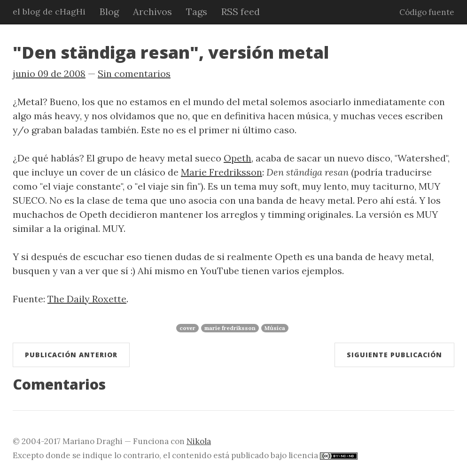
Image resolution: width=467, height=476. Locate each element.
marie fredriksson (230, 328)
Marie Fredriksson (222, 172)
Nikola (199, 441)
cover (187, 328)
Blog (109, 12)
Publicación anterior (71, 355)
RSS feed (241, 12)
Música (275, 328)
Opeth (237, 158)
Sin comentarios (134, 73)
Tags (197, 12)
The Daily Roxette (87, 299)
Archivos (152, 12)
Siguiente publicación (394, 355)
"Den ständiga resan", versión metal (171, 52)
